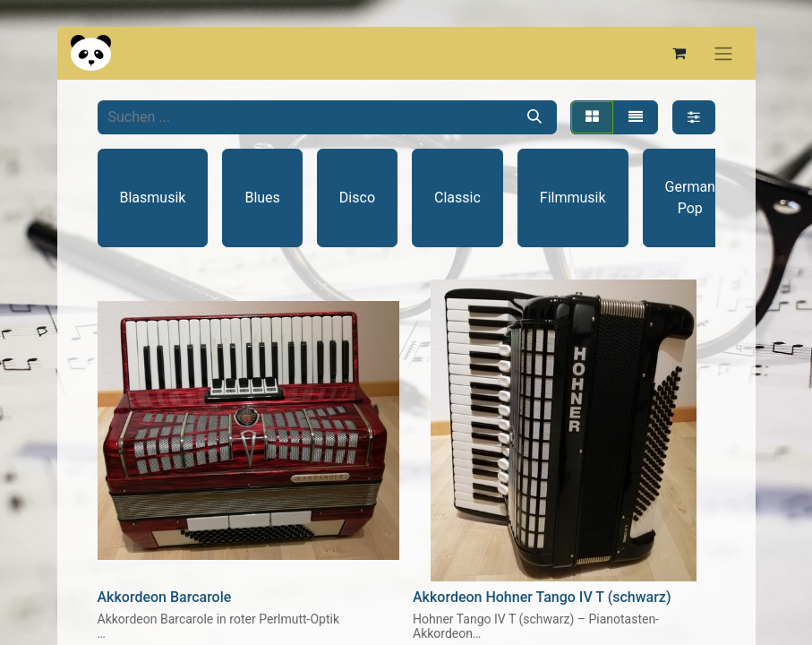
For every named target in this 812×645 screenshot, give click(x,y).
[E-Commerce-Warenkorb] (680, 53)
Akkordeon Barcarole (165, 597)
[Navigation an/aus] (723, 53)
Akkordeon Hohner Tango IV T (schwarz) (542, 597)
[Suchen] (534, 117)
